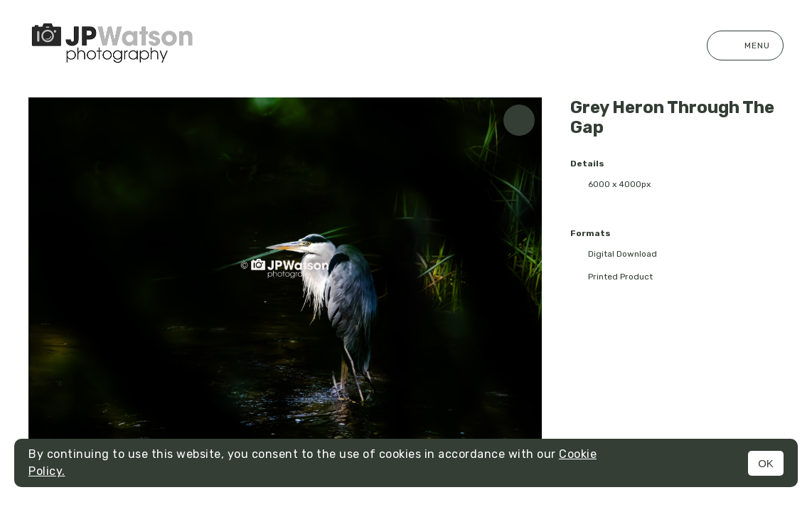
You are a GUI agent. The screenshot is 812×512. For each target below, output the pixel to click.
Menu (745, 46)
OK (766, 463)
